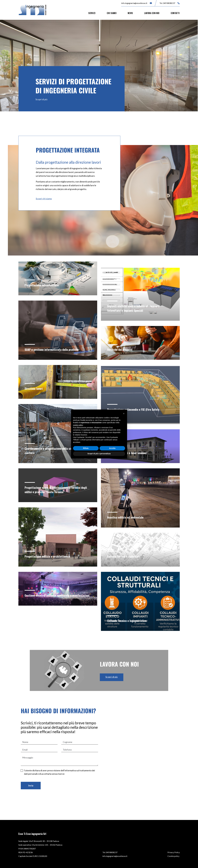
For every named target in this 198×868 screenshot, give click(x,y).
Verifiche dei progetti (120, 349)
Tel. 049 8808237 (170, 3)
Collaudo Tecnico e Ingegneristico (128, 621)
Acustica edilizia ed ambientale (127, 517)
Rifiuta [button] (86, 448)
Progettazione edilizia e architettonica (49, 556)
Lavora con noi (152, 13)
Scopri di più (42, 99)
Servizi (92, 13)
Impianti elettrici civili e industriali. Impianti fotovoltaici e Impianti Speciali (135, 308)
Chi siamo (112, 13)
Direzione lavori (34, 388)
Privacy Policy (174, 852)
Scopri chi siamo (44, 199)
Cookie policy (173, 856)
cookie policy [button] (78, 425)
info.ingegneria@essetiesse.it (137, 3)
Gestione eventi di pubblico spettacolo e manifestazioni (50, 593)
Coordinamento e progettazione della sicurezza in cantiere (55, 451)
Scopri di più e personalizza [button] (99, 454)
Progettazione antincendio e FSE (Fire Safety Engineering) (135, 411)
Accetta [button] (112, 448)
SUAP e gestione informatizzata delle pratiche (53, 349)
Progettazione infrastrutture (43, 285)
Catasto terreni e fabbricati (124, 556)
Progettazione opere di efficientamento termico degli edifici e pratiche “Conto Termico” (54, 490)
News (130, 13)
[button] (124, 414)
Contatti (175, 13)
